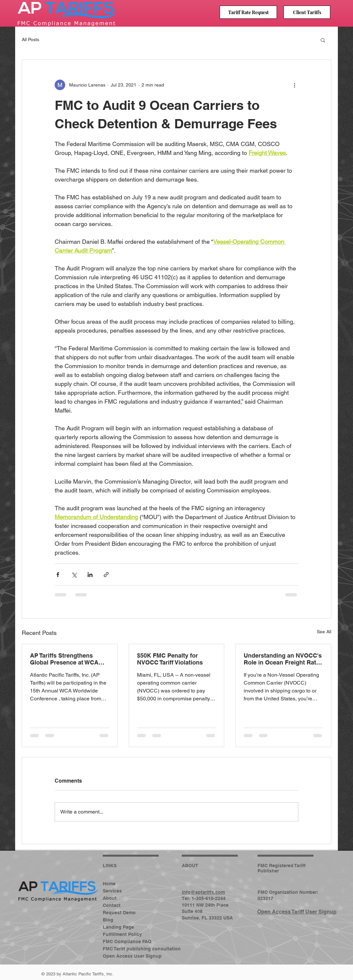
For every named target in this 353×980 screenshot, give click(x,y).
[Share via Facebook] (58, 575)
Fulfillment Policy (122, 934)
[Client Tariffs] (307, 12)
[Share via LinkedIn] (90, 575)
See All (324, 632)
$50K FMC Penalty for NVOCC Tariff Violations (170, 659)
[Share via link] (106, 575)
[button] (323, 40)
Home (109, 884)
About (110, 898)
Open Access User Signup (124, 956)
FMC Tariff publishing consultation (124, 949)
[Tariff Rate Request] (248, 12)
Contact (112, 905)
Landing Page (118, 927)
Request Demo (119, 913)
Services (112, 891)
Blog (108, 920)
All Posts (30, 39)
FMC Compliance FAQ (124, 942)
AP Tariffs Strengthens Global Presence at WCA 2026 (64, 659)
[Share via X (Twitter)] (74, 575)
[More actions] (294, 85)
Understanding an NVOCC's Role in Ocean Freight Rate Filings (283, 659)
